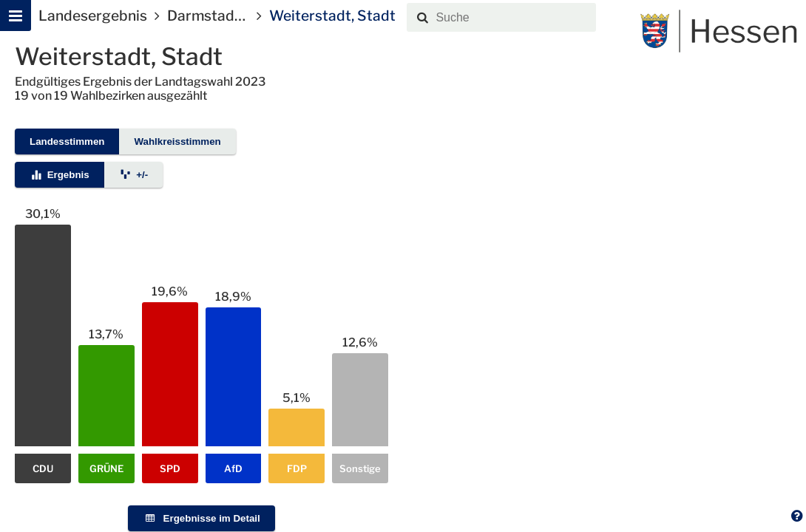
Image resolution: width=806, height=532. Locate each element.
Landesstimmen (67, 141)
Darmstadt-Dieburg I (237, 16)
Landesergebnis (93, 16)
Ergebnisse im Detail (201, 518)
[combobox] (513, 18)
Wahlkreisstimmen (177, 141)
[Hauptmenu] (16, 16)
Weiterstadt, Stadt (332, 16)
